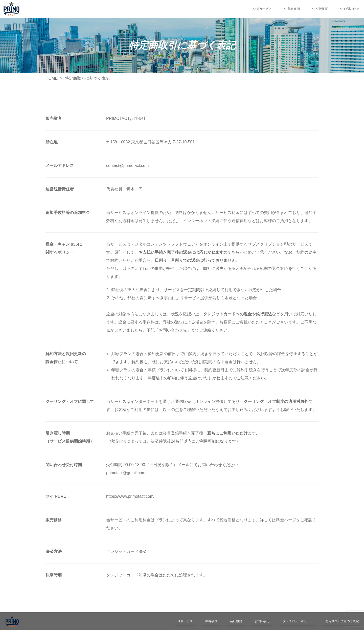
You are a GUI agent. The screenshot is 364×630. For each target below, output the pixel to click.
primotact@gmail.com (126, 473)
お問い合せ (351, 9)
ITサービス (264, 9)
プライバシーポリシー (298, 621)
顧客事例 (294, 9)
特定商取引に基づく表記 (342, 621)
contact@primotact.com (127, 166)
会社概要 (322, 9)
